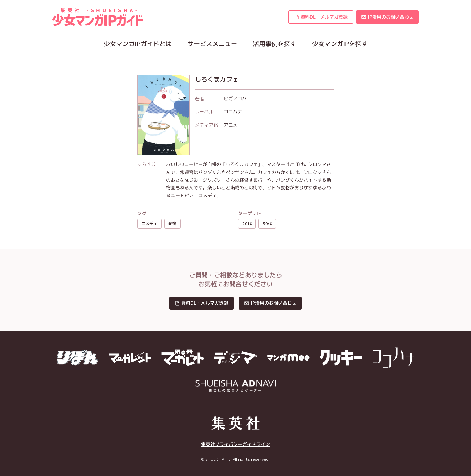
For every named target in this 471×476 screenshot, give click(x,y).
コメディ (149, 223)
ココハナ (233, 112)
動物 (172, 223)
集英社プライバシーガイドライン (235, 444)
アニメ (231, 125)
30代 (267, 223)
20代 (247, 223)
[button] (321, 17)
